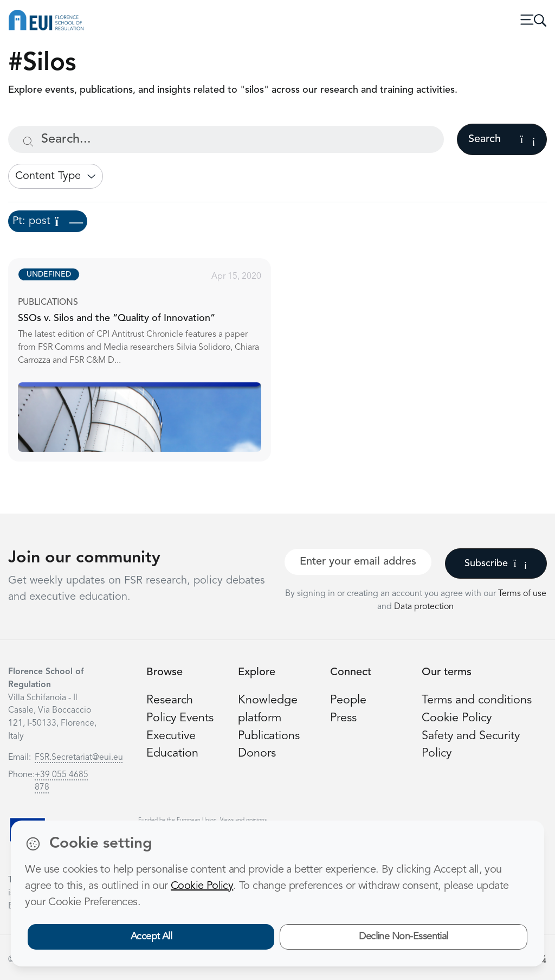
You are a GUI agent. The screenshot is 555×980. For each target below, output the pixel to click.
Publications (269, 736)
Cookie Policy (457, 718)
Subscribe (496, 563)
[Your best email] (358, 562)
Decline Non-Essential (404, 937)
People (348, 700)
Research (170, 700)
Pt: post (48, 221)
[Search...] (226, 139)
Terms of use (522, 594)
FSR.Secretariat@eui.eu (79, 758)
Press (343, 718)
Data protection (424, 607)
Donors (257, 754)
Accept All (151, 937)
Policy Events (180, 718)
